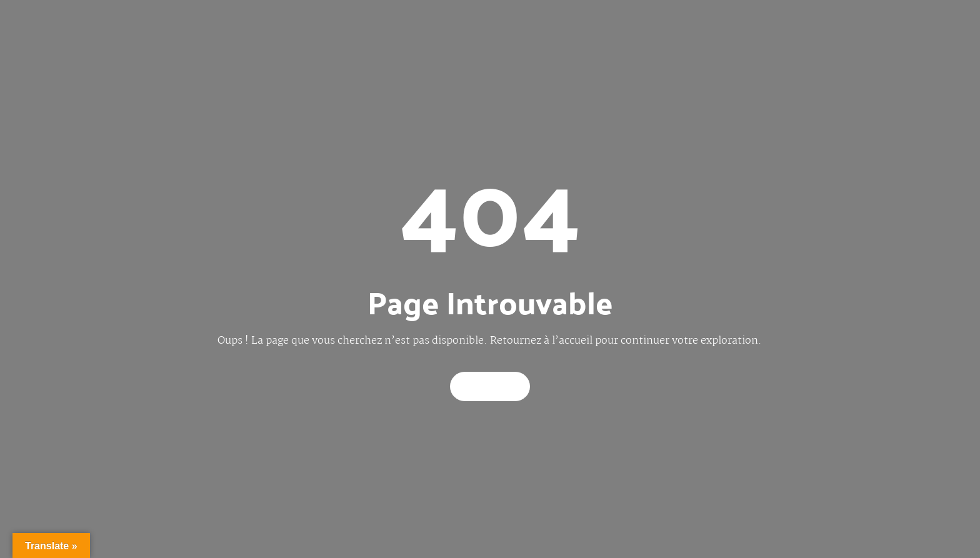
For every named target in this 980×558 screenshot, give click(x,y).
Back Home (490, 386)
